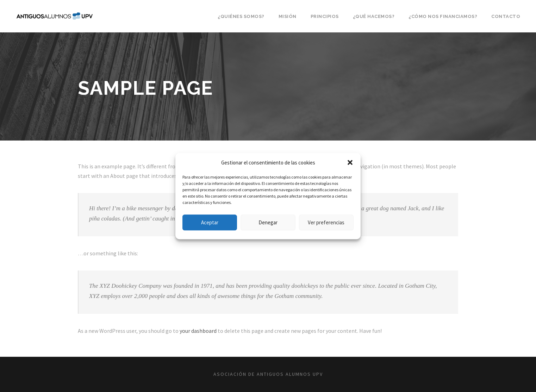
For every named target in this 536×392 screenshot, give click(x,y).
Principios (325, 16)
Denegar (268, 222)
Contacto (506, 16)
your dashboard (198, 331)
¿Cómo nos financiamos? (443, 16)
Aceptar (210, 222)
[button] (350, 163)
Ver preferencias (326, 222)
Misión (288, 16)
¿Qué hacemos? (374, 16)
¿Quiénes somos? (241, 16)
